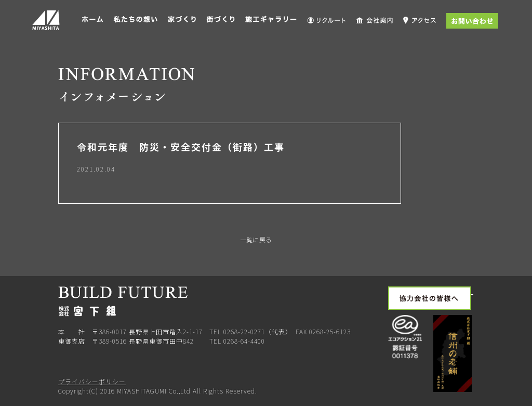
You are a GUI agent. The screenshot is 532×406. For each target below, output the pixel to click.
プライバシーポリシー (92, 381)
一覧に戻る (255, 239)
